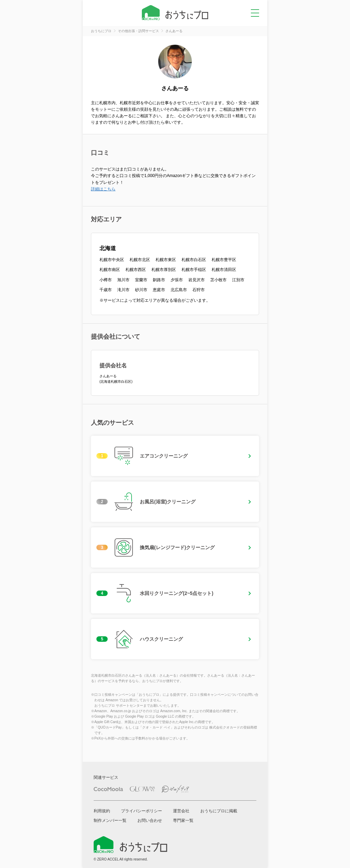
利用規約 (102, 811)
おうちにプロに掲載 (219, 811)
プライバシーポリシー (142, 811)
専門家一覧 (183, 820)
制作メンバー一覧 (110, 820)
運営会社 (181, 811)
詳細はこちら (103, 189)
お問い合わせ (150, 820)
